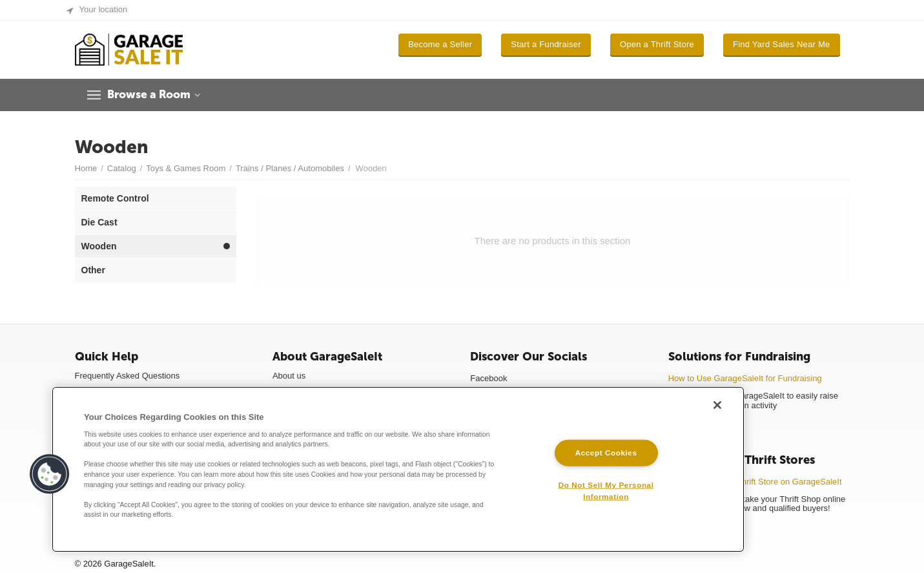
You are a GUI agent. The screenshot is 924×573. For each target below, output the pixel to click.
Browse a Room (151, 95)
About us (289, 376)
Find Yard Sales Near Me (782, 44)
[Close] (717, 405)
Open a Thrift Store (657, 44)
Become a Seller (440, 44)
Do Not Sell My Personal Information (606, 490)
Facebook (488, 378)
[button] (50, 474)
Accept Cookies (606, 453)
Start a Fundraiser (546, 44)
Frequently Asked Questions (128, 376)
